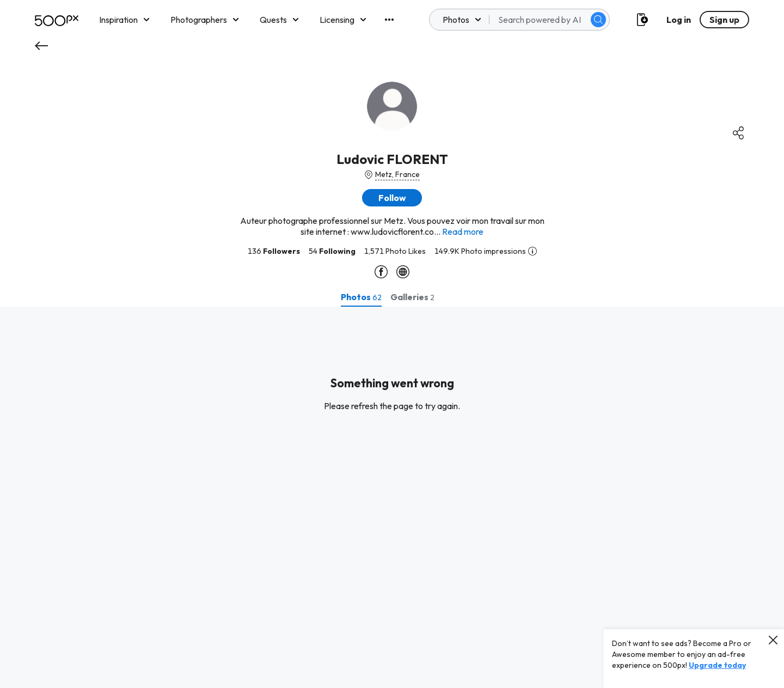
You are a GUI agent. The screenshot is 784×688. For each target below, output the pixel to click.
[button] (392, 198)
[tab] (361, 297)
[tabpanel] (392, 497)
